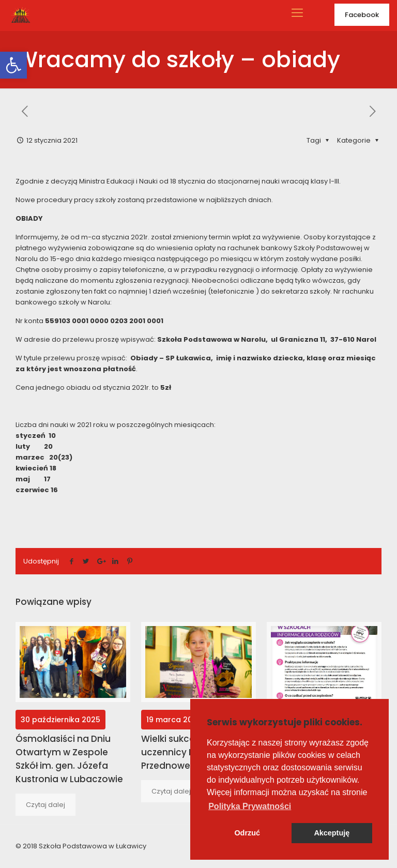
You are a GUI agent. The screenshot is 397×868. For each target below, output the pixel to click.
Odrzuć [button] (247, 833)
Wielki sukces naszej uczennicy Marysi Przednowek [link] (186, 752)
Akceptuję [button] (332, 833)
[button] (250, 806)
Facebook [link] (362, 15)
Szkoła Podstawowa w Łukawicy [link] (93, 846)
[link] (13, 65)
